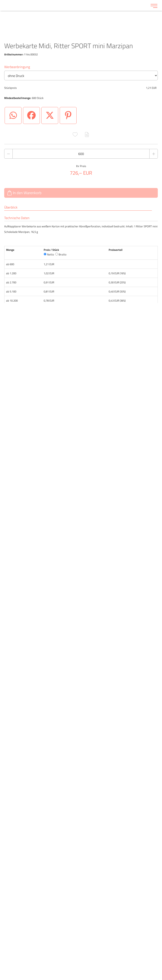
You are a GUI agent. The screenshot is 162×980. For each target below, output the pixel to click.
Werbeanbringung (17, 67)
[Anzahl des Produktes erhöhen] (154, 154)
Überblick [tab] (11, 207)
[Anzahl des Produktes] (81, 154)
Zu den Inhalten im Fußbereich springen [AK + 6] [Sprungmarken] (0, 0)
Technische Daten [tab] (17, 218)
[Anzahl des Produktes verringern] (8, 154)
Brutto (61, 254)
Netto (49, 254)
